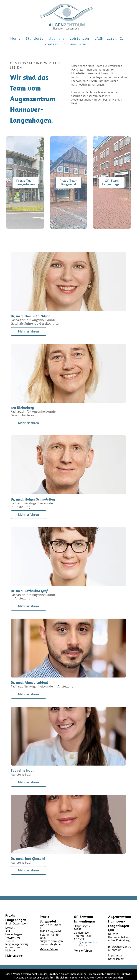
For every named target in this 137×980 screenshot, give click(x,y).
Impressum (115, 955)
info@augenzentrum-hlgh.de (85, 944)
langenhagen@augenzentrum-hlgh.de (17, 947)
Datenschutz (116, 959)
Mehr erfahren (14, 956)
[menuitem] (15, 38)
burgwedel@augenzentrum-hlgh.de (51, 943)
